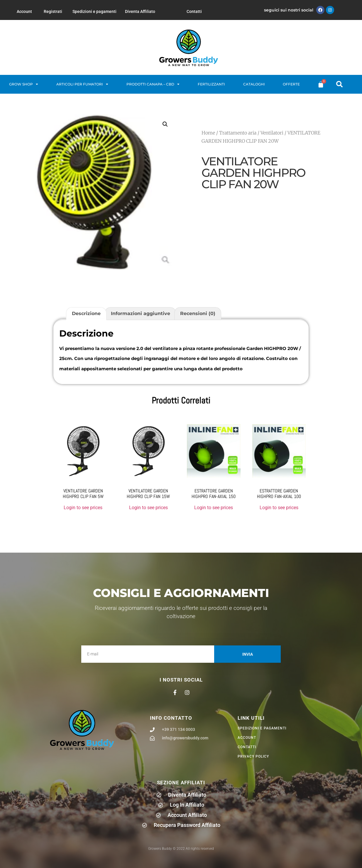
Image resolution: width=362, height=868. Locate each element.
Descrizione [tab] (86, 313)
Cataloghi (254, 84)
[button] (339, 84)
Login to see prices (83, 508)
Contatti (194, 11)
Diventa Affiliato (140, 11)
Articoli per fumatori (82, 84)
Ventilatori (272, 133)
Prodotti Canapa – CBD (153, 84)
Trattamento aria (238, 133)
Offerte (291, 84)
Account (24, 11)
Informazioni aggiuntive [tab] (141, 313)
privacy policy (253, 756)
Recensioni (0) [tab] (198, 313)
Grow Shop (24, 84)
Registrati (53, 11)
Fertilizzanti (211, 84)
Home (208, 133)
